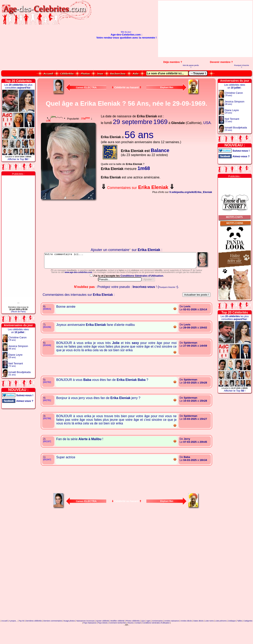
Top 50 (21, 639)
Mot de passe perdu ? (191, 66)
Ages (148, 639)
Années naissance (172, 639)
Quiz (143, 639)
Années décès (186, 639)
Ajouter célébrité (103, 639)
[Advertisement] (217, 29)
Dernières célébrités (34, 639)
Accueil (4, 639)
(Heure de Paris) (18, 312)
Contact (138, 641)
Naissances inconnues (85, 639)
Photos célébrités (133, 639)
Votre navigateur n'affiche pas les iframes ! (69, 225)
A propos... (13, 639)
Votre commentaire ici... (127, 262)
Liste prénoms (221, 639)
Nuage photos (69, 639)
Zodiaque (232, 639)
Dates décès (198, 639)
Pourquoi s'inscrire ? (242, 66)
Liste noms (209, 639)
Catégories (248, 639)
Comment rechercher (117, 641)
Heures (130, 641)
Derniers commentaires (53, 639)
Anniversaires (157, 639)
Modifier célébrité (117, 639)
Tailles (240, 639)
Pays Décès (103, 641)
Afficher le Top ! (18, 159)
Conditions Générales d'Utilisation (142, 294)
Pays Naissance (90, 641)
